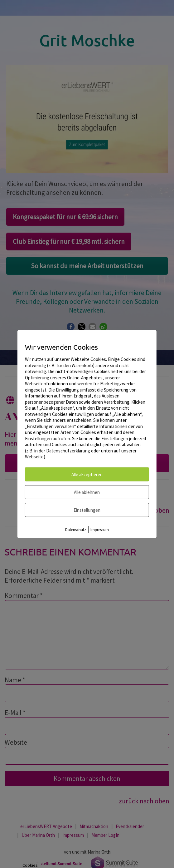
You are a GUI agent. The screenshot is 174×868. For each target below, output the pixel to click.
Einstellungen (87, 510)
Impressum (100, 529)
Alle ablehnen (87, 492)
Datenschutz (76, 529)
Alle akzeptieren (87, 474)
